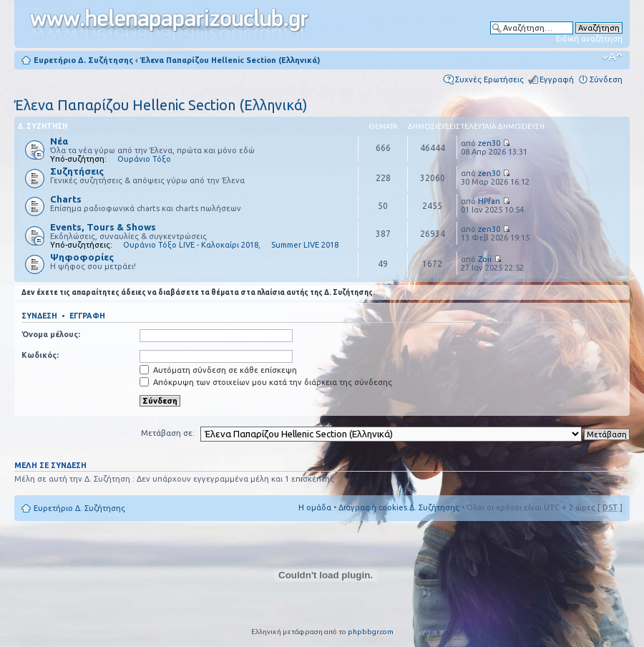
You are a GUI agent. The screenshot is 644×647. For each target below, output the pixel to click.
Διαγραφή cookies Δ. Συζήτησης (399, 507)
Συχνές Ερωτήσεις (489, 79)
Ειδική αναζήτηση (589, 39)
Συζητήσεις (77, 171)
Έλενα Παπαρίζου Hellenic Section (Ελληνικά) (230, 60)
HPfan (489, 201)
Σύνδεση (606, 79)
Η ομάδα (315, 507)
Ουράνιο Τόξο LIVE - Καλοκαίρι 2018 (191, 245)
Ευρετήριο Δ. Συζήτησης (83, 60)
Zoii (485, 259)
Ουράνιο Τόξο (144, 159)
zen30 (489, 143)
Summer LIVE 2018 (305, 245)
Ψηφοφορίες (82, 257)
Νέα (59, 141)
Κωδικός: (40, 355)
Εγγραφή (557, 79)
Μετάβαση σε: (168, 433)
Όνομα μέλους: (51, 334)
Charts (66, 199)
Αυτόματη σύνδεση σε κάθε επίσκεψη (218, 370)
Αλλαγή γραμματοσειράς (612, 57)
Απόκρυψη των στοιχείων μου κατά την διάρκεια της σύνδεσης (266, 382)
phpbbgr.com (371, 632)
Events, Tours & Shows (103, 227)
